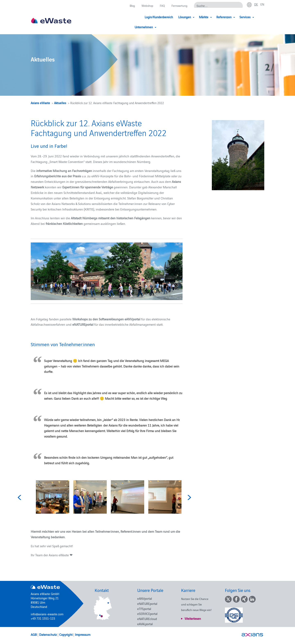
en (262, 4)
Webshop (146, 6)
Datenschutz (48, 634)
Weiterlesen (193, 618)
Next (189, 497)
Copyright (66, 634)
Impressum (83, 634)
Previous (20, 497)
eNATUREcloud (147, 619)
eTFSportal (144, 609)
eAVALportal (145, 624)
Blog (130, 6)
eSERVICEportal (147, 614)
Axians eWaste (40, 103)
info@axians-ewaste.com (47, 614)
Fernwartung (179, 6)
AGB (34, 634)
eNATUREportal (147, 604)
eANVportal (145, 598)
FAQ (162, 6)
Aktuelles (60, 103)
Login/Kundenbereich (139, 17)
